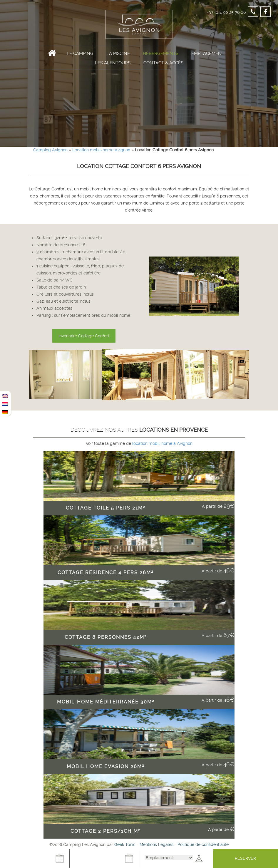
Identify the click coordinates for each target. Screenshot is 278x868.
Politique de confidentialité (203, 844)
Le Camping (80, 56)
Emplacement (208, 56)
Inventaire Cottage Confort (84, 336)
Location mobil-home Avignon (101, 150)
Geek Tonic (125, 844)
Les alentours (113, 65)
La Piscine (118, 56)
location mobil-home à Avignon (162, 443)
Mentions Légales (156, 844)
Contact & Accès (163, 65)
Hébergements (161, 56)
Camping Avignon (50, 150)
